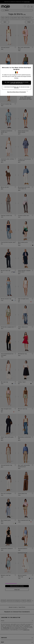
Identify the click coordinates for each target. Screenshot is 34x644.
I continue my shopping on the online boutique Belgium (17, 88)
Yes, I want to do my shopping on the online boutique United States (17, 83)
